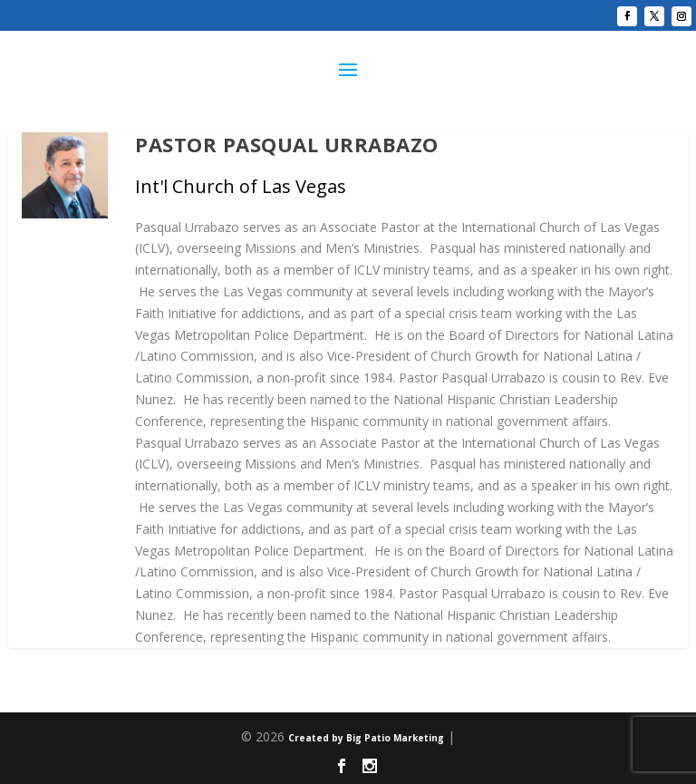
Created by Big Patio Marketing (366, 738)
